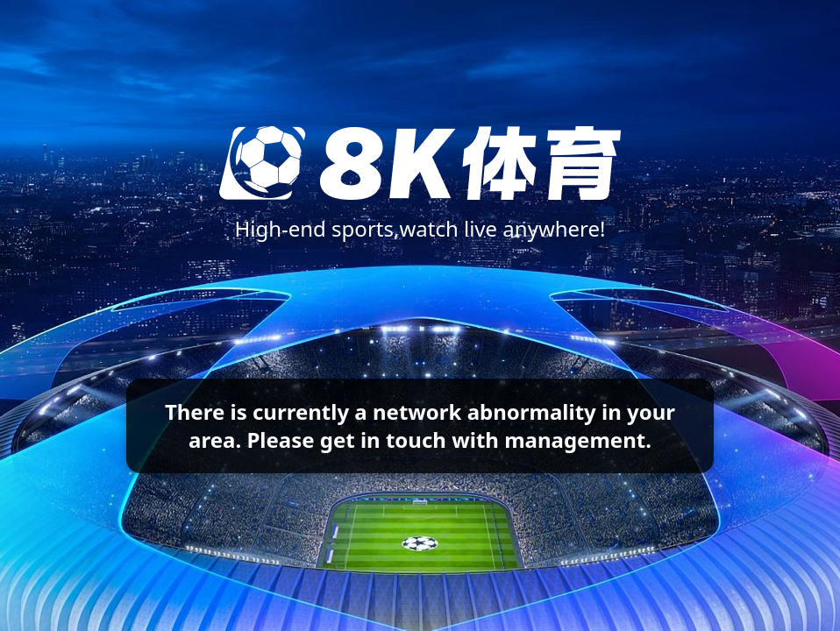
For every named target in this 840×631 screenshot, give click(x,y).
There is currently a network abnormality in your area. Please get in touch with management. (420, 425)
